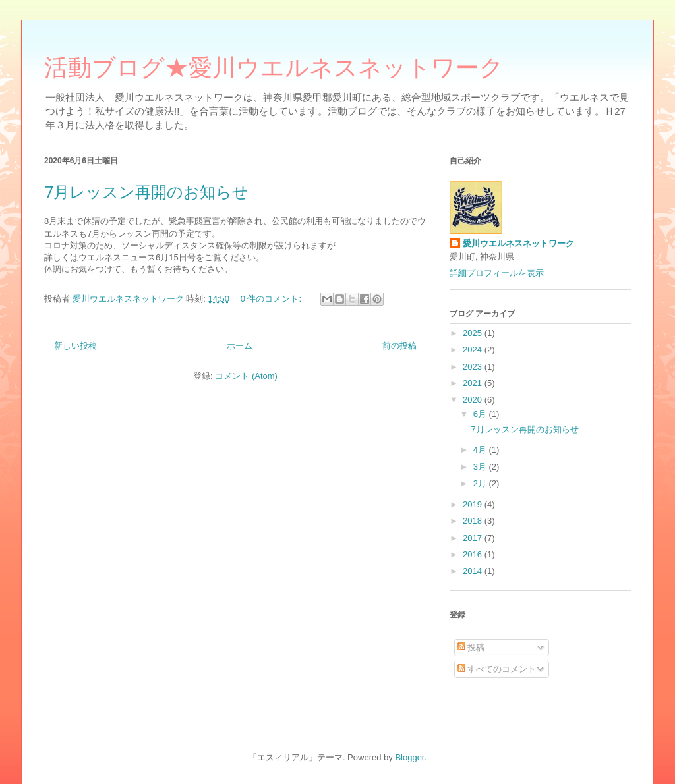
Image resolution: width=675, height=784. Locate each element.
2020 (474, 400)
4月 (481, 450)
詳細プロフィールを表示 (497, 273)
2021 (474, 383)
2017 (474, 538)
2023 (474, 367)
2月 (481, 483)
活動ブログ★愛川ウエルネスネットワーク (274, 71)
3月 (481, 467)
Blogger (409, 757)
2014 (474, 571)
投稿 (471, 647)
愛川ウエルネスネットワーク (518, 243)
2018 (474, 521)
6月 (481, 414)
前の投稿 (399, 346)
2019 (474, 504)
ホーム (240, 346)
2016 (474, 554)
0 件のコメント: (272, 299)
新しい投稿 (75, 346)
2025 (474, 333)
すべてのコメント (497, 669)
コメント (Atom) (246, 376)
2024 (474, 350)
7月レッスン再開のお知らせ (146, 192)
